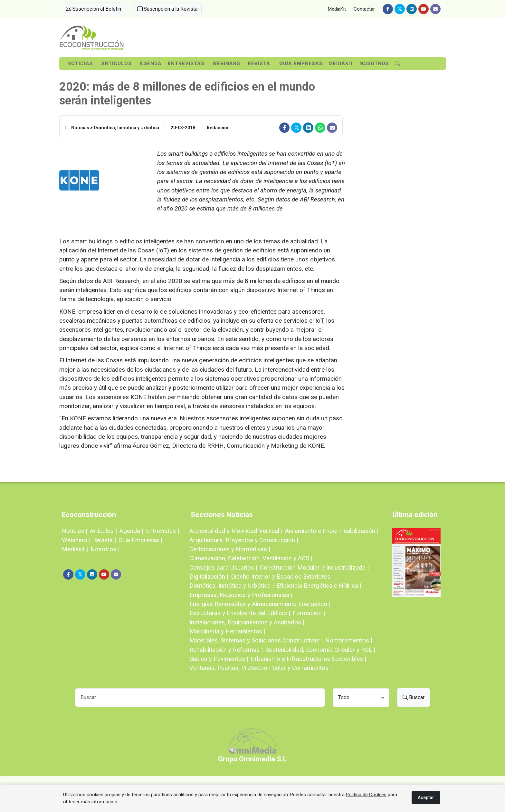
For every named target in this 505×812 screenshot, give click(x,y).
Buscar (414, 697)
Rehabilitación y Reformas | (226, 650)
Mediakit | (75, 549)
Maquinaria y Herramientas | (227, 631)
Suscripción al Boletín (94, 9)
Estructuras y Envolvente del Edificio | (240, 613)
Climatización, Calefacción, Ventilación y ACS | (251, 558)
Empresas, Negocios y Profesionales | (241, 595)
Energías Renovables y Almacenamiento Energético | (260, 604)
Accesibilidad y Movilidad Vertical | (236, 531)
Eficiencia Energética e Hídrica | (319, 586)
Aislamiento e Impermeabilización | (332, 531)
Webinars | (76, 540)
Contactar (364, 9)
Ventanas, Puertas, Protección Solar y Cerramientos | (261, 668)
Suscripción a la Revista (167, 9)
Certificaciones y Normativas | (230, 549)
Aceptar (426, 797)
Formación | (309, 613)
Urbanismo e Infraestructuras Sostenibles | (309, 659)
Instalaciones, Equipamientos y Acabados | (247, 622)
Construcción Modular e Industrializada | (314, 567)
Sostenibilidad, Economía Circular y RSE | (320, 650)
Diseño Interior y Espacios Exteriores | (282, 577)
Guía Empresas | (140, 540)
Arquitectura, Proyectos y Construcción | (244, 540)
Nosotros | (105, 549)
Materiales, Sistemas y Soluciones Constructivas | (256, 640)
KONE (67, 312)
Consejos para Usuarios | (223, 567)
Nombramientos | (349, 640)
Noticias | (75, 531)
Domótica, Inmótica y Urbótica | (232, 586)
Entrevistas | (162, 531)
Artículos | (103, 531)
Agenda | (131, 531)
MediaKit (337, 9)
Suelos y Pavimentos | (219, 659)
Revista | (105, 540)
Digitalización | (209, 577)
